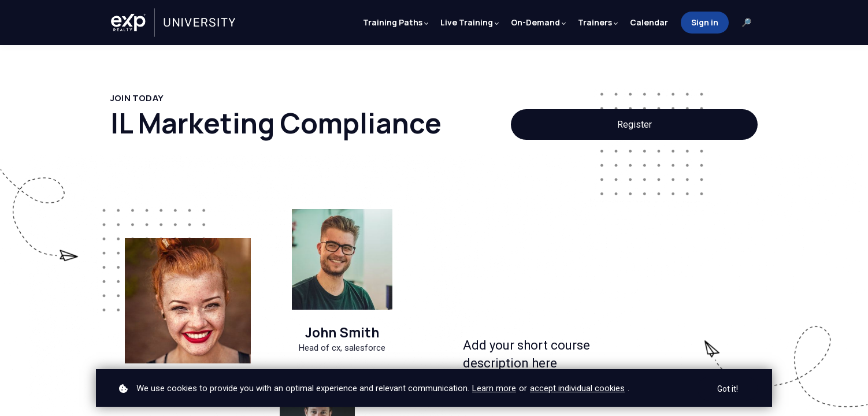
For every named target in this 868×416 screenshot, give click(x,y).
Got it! (728, 389)
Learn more (494, 388)
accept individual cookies (577, 388)
